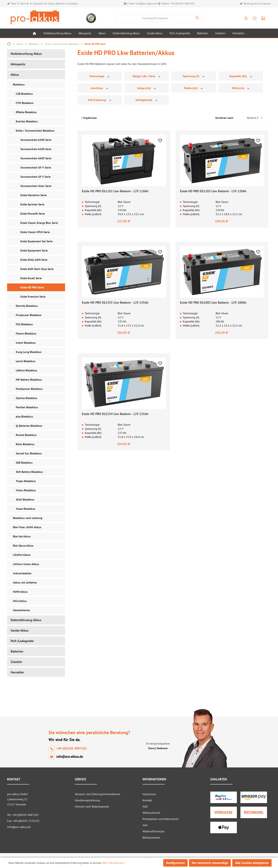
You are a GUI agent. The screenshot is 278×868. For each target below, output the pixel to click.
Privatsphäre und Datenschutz (161, 819)
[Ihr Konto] (246, 18)
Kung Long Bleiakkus (29, 352)
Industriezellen (22, 573)
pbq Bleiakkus (24, 416)
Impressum (149, 794)
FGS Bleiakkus (24, 324)
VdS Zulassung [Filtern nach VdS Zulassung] (100, 100)
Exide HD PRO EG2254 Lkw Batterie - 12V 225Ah (115, 414)
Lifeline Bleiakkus (27, 370)
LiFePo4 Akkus (22, 555)
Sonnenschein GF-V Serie (36, 167)
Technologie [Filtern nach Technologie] (100, 76)
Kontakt (147, 800)
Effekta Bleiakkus (26, 112)
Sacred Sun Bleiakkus (29, 453)
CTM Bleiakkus (25, 103)
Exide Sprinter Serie (32, 204)
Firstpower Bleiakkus (29, 315)
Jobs (145, 825)
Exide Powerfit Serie (33, 214)
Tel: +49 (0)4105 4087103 (23, 815)
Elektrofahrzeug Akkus (26, 620)
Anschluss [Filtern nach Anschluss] (100, 88)
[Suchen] (197, 18)
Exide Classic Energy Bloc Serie (39, 223)
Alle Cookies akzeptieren (252, 863)
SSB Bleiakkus (24, 463)
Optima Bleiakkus (27, 398)
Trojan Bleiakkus (26, 481)
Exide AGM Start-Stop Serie (37, 269)
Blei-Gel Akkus (22, 536)
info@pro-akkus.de (146, 4)
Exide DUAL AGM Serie (34, 260)
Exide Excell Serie (31, 278)
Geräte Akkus (20, 630)
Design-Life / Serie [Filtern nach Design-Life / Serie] (147, 76)
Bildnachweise (151, 837)
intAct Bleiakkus (26, 343)
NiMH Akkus (20, 592)
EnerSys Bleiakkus (27, 121)
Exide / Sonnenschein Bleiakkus (35, 131)
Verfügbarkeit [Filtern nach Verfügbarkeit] (147, 100)
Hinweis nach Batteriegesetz (92, 806)
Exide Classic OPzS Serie (35, 232)
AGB (145, 806)
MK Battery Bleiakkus (29, 380)
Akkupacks (18, 64)
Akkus (15, 75)
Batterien (17, 651)
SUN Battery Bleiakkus (29, 472)
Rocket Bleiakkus (26, 435)
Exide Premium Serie (33, 297)
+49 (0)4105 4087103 (182, 4)
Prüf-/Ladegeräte (22, 641)
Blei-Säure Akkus (23, 546)
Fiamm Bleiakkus (26, 333)
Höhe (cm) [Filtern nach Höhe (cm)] (241, 88)
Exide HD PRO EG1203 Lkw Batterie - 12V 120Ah (213, 191)
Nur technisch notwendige (210, 863)
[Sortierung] (250, 118)
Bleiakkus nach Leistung (28, 518)
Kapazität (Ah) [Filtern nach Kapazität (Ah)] (241, 76)
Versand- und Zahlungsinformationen (98, 794)
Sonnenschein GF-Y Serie (35, 177)
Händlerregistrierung (87, 800)
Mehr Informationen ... (114, 863)
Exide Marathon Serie (33, 195)
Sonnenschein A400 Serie (36, 140)
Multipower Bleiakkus (29, 389)
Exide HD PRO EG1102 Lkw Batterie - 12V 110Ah (115, 191)
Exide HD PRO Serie (32, 287)
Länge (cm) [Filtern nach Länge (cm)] (147, 88)
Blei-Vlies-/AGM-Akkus (27, 527)
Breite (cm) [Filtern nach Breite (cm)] (194, 88)
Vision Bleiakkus (26, 490)
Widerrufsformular (154, 831)
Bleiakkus (19, 84)
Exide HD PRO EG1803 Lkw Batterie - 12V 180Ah (213, 302)
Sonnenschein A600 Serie (36, 158)
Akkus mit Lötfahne (25, 582)
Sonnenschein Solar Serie (36, 186)
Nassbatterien (22, 610)
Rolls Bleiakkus (25, 444)
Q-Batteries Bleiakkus (29, 426)
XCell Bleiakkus (25, 499)
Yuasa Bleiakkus (26, 509)
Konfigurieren (175, 863)
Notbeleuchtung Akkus (26, 54)
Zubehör (16, 662)
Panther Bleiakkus (27, 407)
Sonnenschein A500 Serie (36, 149)
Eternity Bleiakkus (27, 306)
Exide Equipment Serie (34, 250)
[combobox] (155, 18)
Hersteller (17, 672)
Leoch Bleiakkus (26, 361)
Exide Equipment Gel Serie (36, 241)
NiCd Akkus (20, 601)
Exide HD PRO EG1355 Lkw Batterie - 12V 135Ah (115, 302)
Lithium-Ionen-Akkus (26, 564)
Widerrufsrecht (151, 813)
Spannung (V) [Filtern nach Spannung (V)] (194, 76)
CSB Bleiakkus (24, 94)
